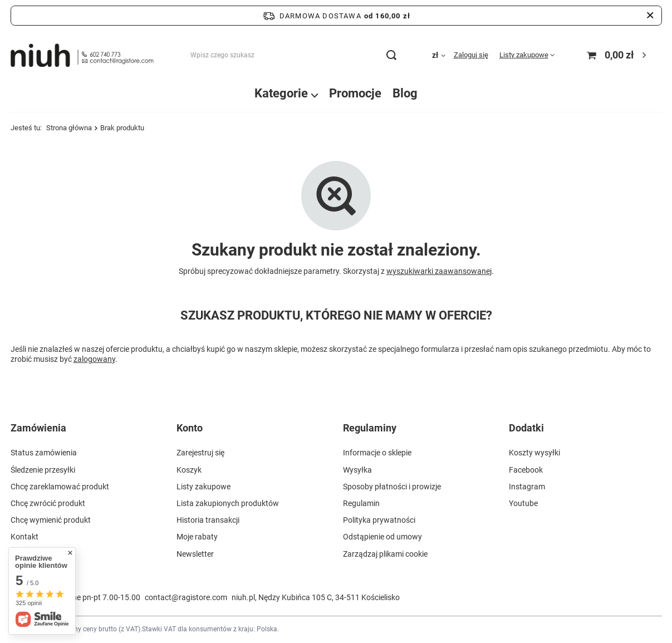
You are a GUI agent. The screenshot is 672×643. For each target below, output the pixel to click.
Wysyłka (357, 470)
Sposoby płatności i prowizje (392, 487)
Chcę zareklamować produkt (60, 487)
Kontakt (24, 537)
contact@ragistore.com (186, 597)
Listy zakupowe (524, 55)
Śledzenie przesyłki (43, 470)
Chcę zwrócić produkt (48, 503)
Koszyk (189, 470)
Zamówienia (38, 428)
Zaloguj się (471, 55)
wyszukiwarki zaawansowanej (439, 271)
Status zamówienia (44, 453)
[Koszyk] (618, 55)
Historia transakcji (208, 520)
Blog (405, 93)
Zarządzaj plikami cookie (385, 554)
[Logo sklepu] (82, 55)
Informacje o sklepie (377, 453)
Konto (190, 428)
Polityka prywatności (379, 520)
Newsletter (195, 554)
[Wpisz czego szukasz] (293, 55)
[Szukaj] (392, 55)
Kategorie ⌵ (286, 93)
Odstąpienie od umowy (382, 537)
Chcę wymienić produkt (51, 520)
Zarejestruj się (200, 453)
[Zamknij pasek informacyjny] (650, 16)
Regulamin (361, 503)
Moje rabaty (197, 537)
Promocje (355, 93)
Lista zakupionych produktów (228, 503)
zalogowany (94, 359)
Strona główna (69, 128)
